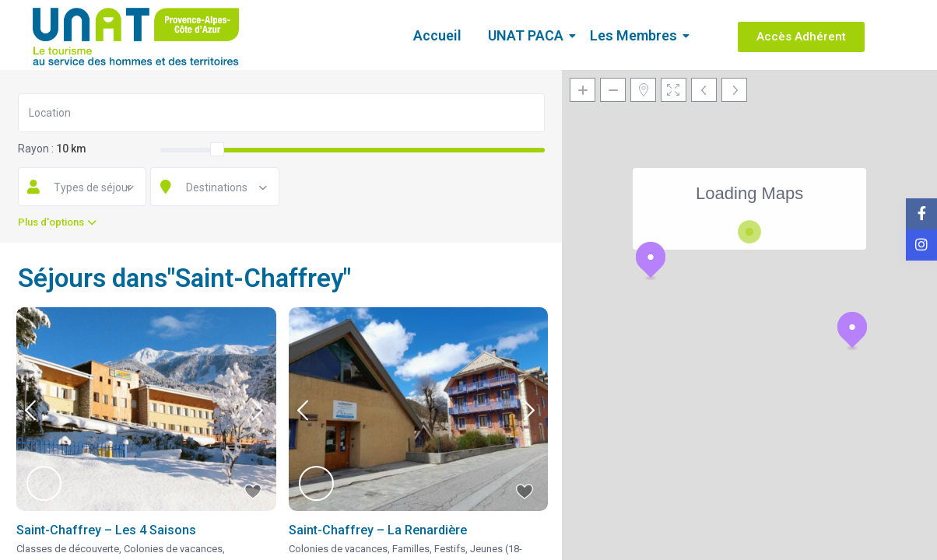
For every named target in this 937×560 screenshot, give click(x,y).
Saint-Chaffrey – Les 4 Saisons (106, 530)
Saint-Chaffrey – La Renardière (378, 530)
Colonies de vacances (173, 549)
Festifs (450, 549)
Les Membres (636, 35)
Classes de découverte (68, 549)
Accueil (437, 35)
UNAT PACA (528, 35)
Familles (411, 549)
